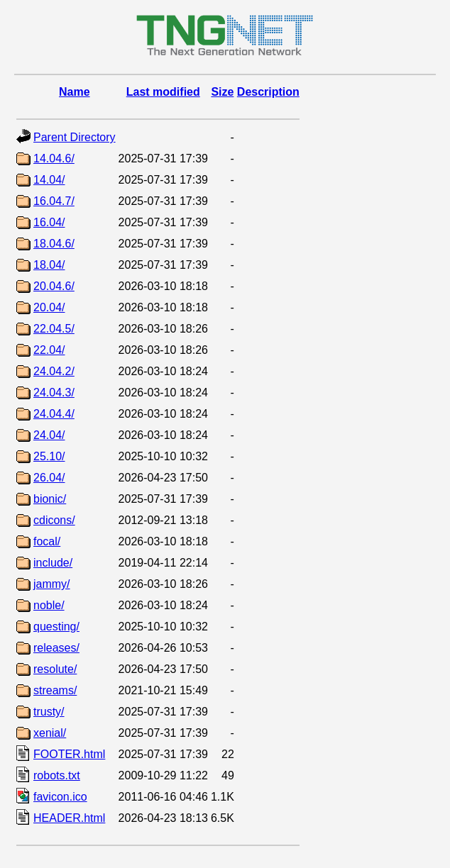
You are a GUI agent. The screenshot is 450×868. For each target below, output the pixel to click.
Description (268, 92)
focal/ (47, 541)
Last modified (163, 92)
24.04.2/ (54, 371)
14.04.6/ (54, 158)
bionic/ (50, 499)
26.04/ (49, 478)
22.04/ (49, 350)
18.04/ (49, 265)
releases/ (56, 648)
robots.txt (57, 775)
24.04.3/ (54, 393)
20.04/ (49, 307)
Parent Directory (75, 137)
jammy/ (52, 584)
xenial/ (50, 733)
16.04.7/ (54, 201)
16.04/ (49, 222)
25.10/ (49, 456)
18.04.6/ (54, 244)
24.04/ (49, 435)
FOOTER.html (69, 754)
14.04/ (49, 180)
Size (222, 92)
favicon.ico (60, 797)
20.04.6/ (54, 286)
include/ (53, 563)
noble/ (49, 605)
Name (75, 92)
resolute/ (55, 669)
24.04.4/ (54, 414)
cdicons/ (54, 520)
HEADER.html (69, 818)
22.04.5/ (54, 329)
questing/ (56, 627)
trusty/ (49, 712)
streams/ (55, 690)
